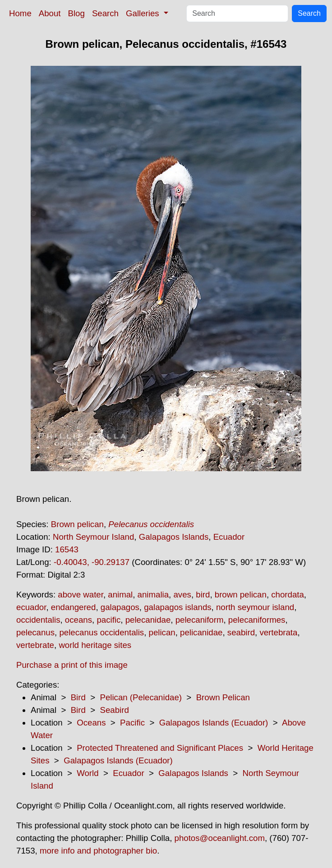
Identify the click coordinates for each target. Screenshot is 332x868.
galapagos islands (178, 607)
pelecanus (35, 632)
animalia (153, 595)
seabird (241, 632)
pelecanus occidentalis (101, 632)
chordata (288, 595)
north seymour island (255, 607)
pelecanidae (148, 620)
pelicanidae (201, 632)
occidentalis (38, 620)
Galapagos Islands (174, 537)
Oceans (91, 723)
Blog (76, 13)
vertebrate (35, 645)
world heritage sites (95, 645)
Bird (78, 697)
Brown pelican (77, 524)
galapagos (120, 607)
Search (105, 13)
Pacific (132, 723)
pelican (162, 632)
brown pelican (241, 595)
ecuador (31, 607)
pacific (108, 620)
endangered (74, 607)
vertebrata (278, 632)
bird (203, 595)
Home (20, 13)
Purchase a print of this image (72, 665)
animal (120, 595)
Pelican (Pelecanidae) (141, 697)
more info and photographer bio (98, 851)
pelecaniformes (257, 620)
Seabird (114, 710)
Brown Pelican (223, 697)
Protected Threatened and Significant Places (160, 748)
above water (81, 595)
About (50, 13)
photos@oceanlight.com (220, 838)
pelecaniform (200, 620)
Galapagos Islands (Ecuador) (214, 723)
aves (182, 595)
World (88, 773)
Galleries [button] (144, 13)
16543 (67, 549)
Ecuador (229, 537)
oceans (78, 620)
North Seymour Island (93, 537)
